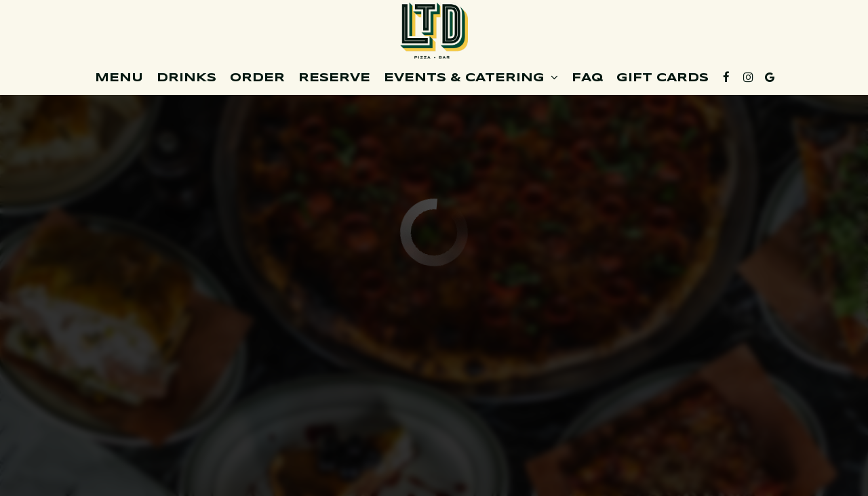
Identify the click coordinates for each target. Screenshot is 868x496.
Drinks (186, 78)
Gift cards (663, 78)
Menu (119, 78)
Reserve (334, 78)
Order (257, 78)
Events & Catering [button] (471, 78)
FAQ (587, 78)
